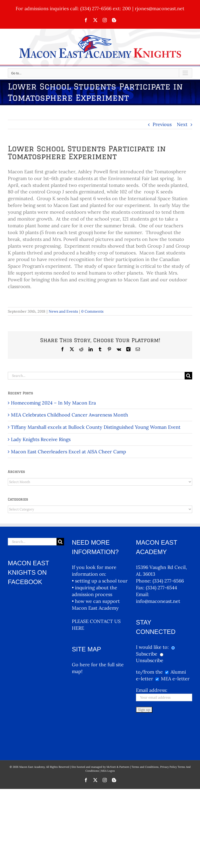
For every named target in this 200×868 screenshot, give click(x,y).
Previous (162, 124)
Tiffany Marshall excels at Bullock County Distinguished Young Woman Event (96, 427)
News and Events (63, 311)
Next (182, 124)
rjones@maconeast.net (160, 8)
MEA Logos (108, 738)
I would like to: (153, 647)
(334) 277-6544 (161, 588)
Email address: (152, 690)
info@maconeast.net (158, 601)
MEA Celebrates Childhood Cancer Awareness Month (70, 415)
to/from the (149, 672)
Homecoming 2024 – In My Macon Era (53, 403)
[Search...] (96, 376)
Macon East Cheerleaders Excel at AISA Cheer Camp (68, 452)
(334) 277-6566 (168, 581)
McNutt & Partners (118, 735)
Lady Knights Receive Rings (41, 439)
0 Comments (92, 311)
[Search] (188, 376)
